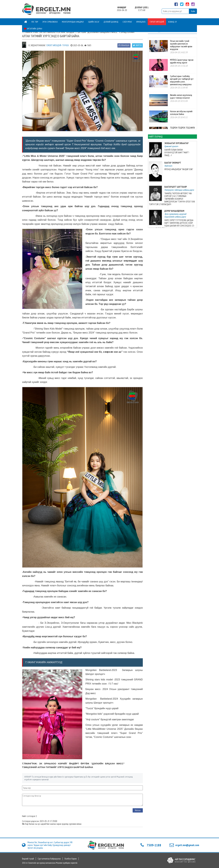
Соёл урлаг (127, 22)
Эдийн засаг (94, 22)
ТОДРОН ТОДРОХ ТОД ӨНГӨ (182, 128)
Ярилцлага (141, 22)
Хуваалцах (124, 45)
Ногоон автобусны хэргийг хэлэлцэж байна (181, 113)
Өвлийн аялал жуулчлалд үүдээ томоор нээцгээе (181, 96)
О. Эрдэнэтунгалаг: (37, 45)
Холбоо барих (71, 859)
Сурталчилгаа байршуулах (49, 859)
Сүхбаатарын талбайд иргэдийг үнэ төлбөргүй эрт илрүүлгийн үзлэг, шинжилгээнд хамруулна (182, 80)
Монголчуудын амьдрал (73, 22)
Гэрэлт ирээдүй (157, 22)
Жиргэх (137, 45)
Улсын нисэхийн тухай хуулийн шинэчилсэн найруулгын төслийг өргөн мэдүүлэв (181, 45)
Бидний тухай (28, 859)
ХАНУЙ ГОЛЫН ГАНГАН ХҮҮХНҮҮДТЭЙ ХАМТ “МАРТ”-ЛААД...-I (177, 152)
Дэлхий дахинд (111, 22)
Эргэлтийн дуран (33, 29)
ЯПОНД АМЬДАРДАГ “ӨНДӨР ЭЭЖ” (179, 169)
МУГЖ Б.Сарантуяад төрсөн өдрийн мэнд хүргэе (182, 61)
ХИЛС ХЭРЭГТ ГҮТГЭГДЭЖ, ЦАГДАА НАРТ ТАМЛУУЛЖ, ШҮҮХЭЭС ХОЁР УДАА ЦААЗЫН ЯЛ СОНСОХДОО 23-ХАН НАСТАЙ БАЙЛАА (172, 224)
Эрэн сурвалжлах (50, 22)
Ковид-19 (172, 22)
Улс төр (35, 22)
